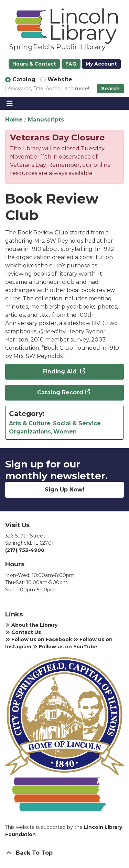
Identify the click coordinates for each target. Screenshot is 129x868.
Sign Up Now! (64, 490)
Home (14, 120)
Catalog (24, 79)
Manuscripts (46, 120)
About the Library (31, 625)
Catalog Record (60, 392)
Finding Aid (60, 372)
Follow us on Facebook (39, 639)
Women (65, 432)
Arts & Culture (30, 423)
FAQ (71, 64)
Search (110, 89)
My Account (101, 64)
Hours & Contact (34, 64)
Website (60, 79)
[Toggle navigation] (9, 103)
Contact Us (23, 632)
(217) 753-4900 (25, 550)
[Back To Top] (64, 853)
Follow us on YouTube (65, 647)
